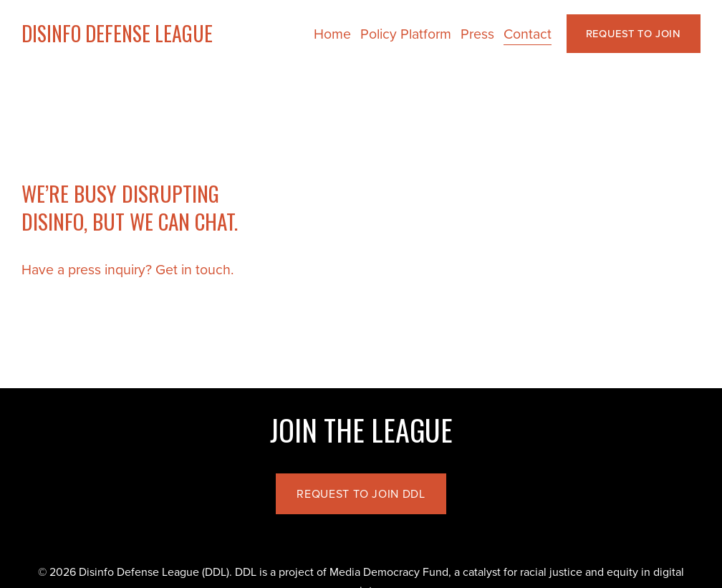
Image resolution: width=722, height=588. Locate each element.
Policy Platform (406, 33)
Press (477, 33)
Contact (528, 33)
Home (332, 33)
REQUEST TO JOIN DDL (361, 493)
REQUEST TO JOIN (634, 33)
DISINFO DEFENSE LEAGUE (117, 33)
